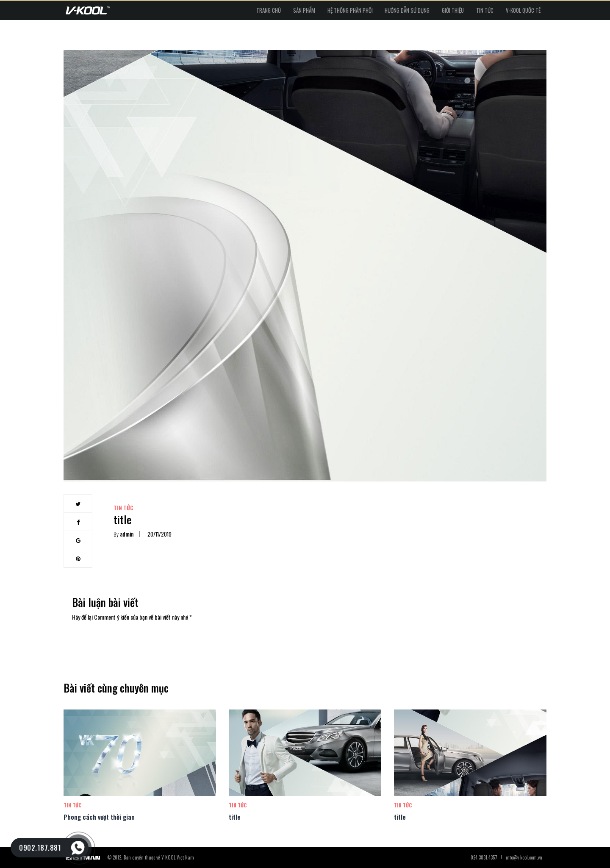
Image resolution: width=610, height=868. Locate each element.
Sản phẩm (231, 13)
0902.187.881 (40, 848)
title (235, 817)
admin (123, 534)
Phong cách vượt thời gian (99, 817)
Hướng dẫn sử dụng (361, 13)
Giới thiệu (420, 13)
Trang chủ (183, 13)
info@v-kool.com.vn (524, 857)
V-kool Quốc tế (516, 13)
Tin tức (465, 13)
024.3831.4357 (484, 857)
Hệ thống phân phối (290, 13)
